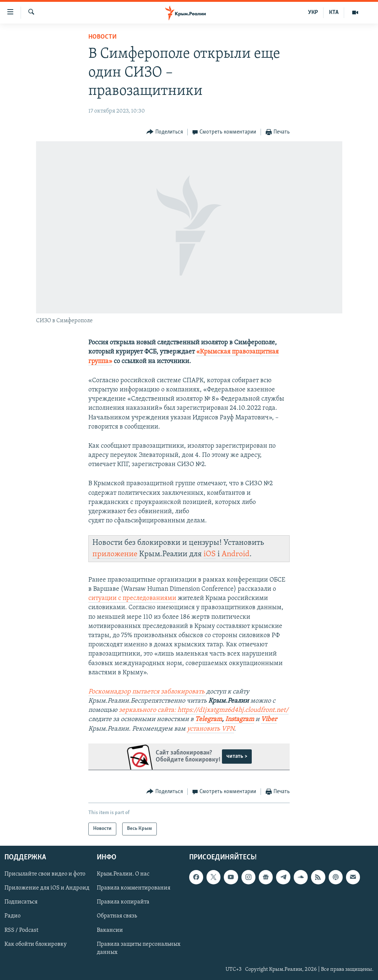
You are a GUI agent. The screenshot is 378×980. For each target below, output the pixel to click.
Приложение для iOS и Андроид (47, 888)
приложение (115, 554)
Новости (103, 37)
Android (236, 554)
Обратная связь (117, 916)
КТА (334, 13)
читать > (237, 756)
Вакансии (110, 930)
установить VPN (211, 729)
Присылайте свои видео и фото (45, 874)
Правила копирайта (123, 902)
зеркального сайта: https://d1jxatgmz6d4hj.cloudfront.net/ (204, 710)
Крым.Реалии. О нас (123, 874)
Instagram (240, 719)
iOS (210, 554)
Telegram (209, 719)
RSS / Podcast (21, 930)
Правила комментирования (134, 888)
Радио (13, 916)
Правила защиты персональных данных (139, 948)
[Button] (165, 132)
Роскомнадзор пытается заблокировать (147, 692)
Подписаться (21, 902)
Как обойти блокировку (36, 944)
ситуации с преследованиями (132, 598)
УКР (313, 13)
